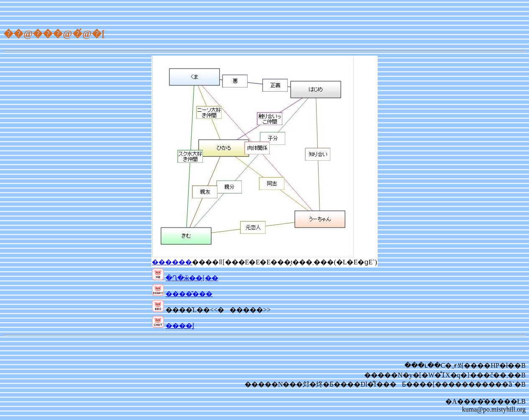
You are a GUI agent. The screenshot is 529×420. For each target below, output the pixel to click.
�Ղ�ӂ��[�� (192, 278)
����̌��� (189, 294)
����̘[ (180, 326)
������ (172, 262)
